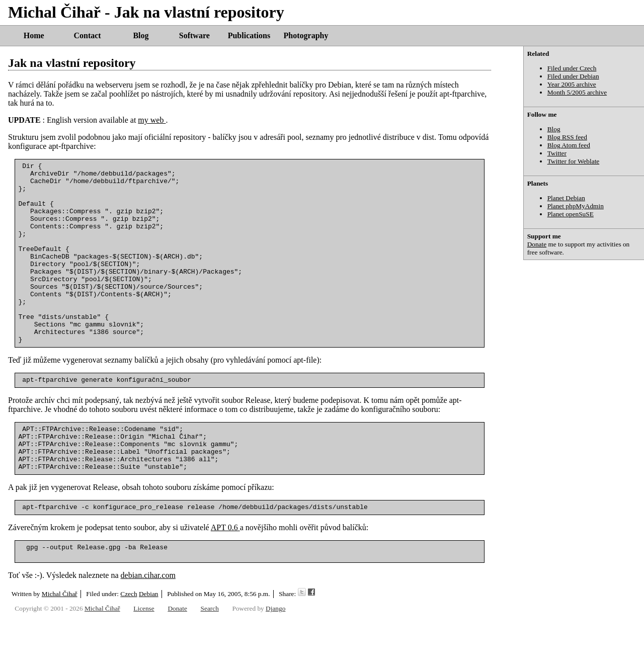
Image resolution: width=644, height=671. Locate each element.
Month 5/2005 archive (577, 92)
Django (275, 660)
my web (152, 120)
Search (210, 660)
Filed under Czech (572, 68)
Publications (249, 35)
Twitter (557, 153)
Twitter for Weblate (574, 161)
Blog (141, 35)
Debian (149, 645)
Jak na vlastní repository (72, 63)
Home (34, 35)
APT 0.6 (225, 576)
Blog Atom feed (569, 145)
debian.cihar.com (148, 626)
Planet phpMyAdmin (576, 206)
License (144, 660)
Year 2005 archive (572, 84)
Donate (537, 244)
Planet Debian (566, 198)
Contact (87, 35)
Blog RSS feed (567, 137)
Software (194, 35)
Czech (129, 645)
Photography (306, 35)
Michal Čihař (60, 645)
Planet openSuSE (571, 214)
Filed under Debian (573, 76)
